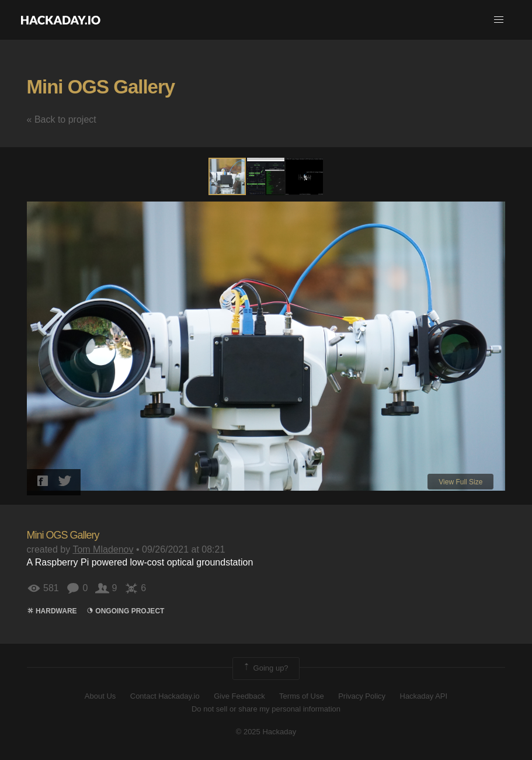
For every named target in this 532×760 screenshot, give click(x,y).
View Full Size (460, 482)
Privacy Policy (362, 696)
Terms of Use (302, 696)
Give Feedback (239, 696)
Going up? (265, 668)
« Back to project (62, 119)
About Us (100, 696)
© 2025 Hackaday (266, 732)
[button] (499, 20)
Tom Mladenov (103, 549)
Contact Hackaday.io (165, 696)
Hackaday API (424, 696)
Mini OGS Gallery (101, 87)
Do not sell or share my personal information (266, 709)
